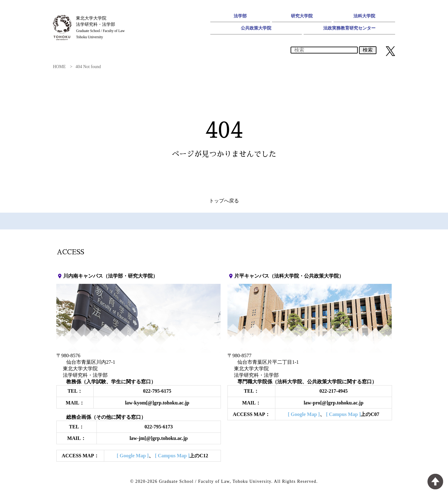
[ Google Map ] (133, 456)
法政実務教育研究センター (349, 28)
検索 (368, 50)
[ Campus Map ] (172, 456)
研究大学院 (302, 16)
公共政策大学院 (256, 28)
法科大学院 (364, 16)
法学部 (240, 16)
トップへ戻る (224, 201)
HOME (59, 67)
